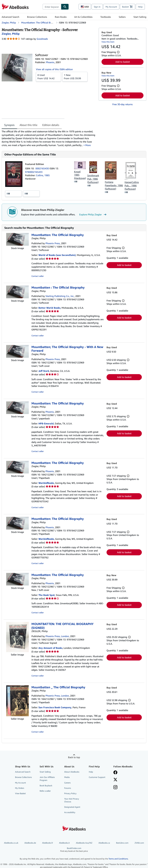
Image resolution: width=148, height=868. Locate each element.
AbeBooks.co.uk (11, 843)
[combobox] (52, 7)
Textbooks (106, 17)
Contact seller (38, 276)
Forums (68, 788)
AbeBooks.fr (47, 843)
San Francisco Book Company (55, 707)
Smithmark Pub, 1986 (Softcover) (93, 179)
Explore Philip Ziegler (93, 215)
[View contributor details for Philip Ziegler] (11, 34)
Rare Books (61, 17)
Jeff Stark (44, 371)
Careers (67, 783)
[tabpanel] (49, 138)
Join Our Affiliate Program (47, 779)
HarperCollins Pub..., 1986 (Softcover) (132, 185)
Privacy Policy (70, 793)
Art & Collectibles (83, 17)
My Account (111, 7)
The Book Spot (47, 595)
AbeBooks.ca (104, 843)
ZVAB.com (139, 843)
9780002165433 (34, 172)
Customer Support (97, 777)
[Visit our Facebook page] (115, 773)
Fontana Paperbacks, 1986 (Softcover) (114, 185)
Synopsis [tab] (9, 125)
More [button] (88, 145)
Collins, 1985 (43, 175)
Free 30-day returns (122, 104)
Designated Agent (72, 807)
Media (67, 777)
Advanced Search (10, 17)
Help (140, 7)
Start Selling (140, 17)
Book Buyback (46, 786)
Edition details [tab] (51, 125)
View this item (108, 42)
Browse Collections (37, 17)
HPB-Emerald (46, 423)
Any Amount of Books (50, 648)
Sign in (97, 7)
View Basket (20, 793)
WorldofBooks (46, 483)
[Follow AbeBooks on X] (115, 780)
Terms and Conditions (118, 859)
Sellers (122, 17)
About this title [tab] (28, 125)
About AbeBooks (72, 772)
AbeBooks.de (30, 843)
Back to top (74, 757)
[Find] (65, 7)
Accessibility (70, 812)
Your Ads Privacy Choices (72, 800)
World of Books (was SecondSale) (57, 255)
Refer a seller (45, 791)
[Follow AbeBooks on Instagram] (115, 788)
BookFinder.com (74, 850)
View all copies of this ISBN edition (54, 69)
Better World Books (49, 308)
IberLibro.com (122, 843)
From (48, 77)
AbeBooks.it (64, 843)
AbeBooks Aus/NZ (84, 843)
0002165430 (42, 168)
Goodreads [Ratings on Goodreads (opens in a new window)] (42, 39)
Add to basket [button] (123, 62)
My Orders (20, 788)
